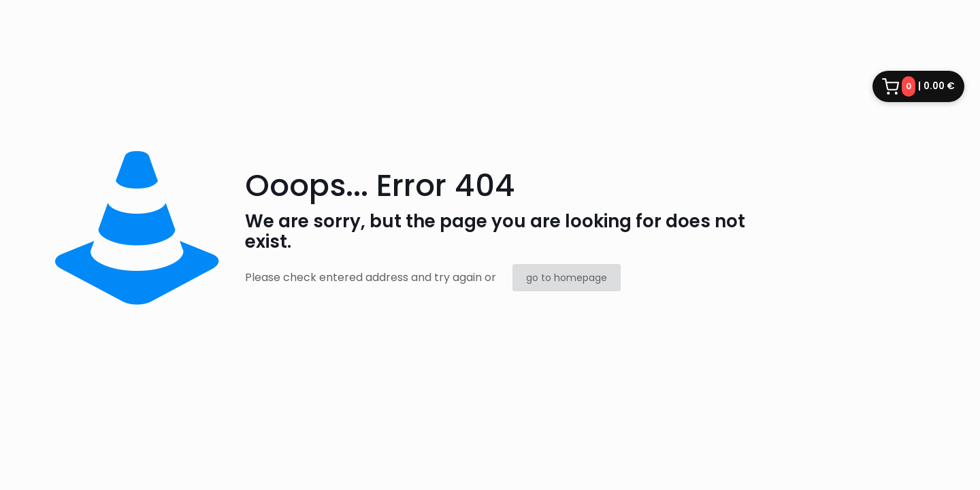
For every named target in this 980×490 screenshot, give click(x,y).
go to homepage (567, 278)
